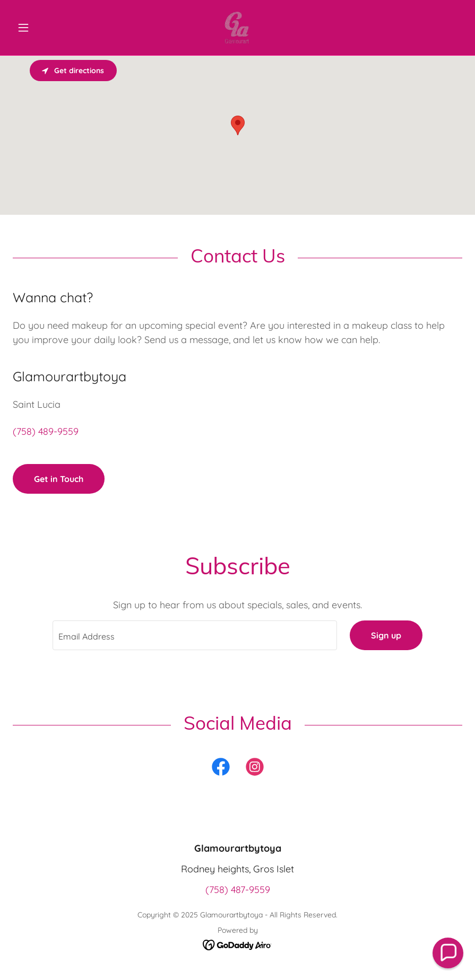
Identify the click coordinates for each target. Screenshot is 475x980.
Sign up (386, 635)
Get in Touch (59, 479)
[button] (46, 28)
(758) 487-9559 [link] (238, 890)
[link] (238, 28)
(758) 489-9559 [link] (46, 431)
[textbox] (195, 635)
